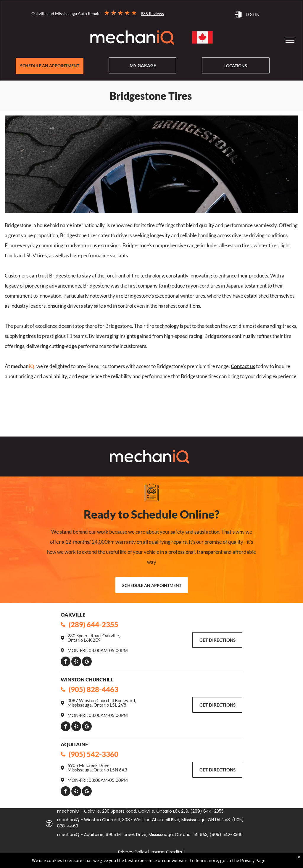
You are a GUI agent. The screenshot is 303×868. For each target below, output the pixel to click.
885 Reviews (152, 13)
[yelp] (76, 662)
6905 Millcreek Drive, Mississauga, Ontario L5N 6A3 (97, 767)
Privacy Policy (133, 852)
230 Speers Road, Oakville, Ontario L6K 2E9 (94, 638)
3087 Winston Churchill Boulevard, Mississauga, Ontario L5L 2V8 (102, 703)
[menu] (290, 40)
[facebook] (66, 662)
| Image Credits (165, 852)
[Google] (87, 662)
